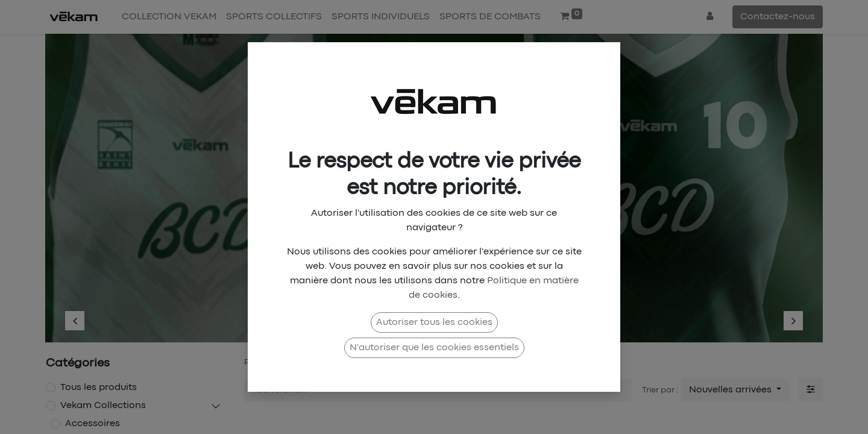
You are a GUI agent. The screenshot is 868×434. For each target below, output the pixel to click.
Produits (260, 362)
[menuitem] (169, 17)
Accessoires (93, 424)
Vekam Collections (103, 406)
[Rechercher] (623, 390)
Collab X (392, 362)
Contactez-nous (778, 17)
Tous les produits (99, 388)
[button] (735, 390)
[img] (97, 182)
